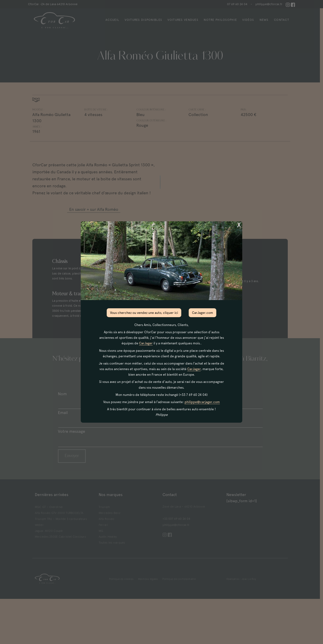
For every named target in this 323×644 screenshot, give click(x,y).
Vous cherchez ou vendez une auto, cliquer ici (144, 313)
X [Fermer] (239, 225)
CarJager (146, 343)
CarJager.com (202, 313)
